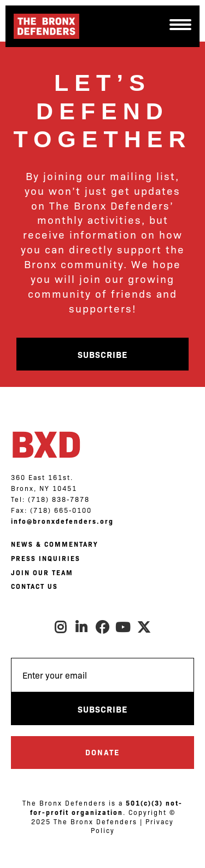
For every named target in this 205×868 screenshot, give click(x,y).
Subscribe (102, 354)
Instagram (61, 627)
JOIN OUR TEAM (42, 572)
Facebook (103, 627)
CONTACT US (34, 586)
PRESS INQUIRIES (46, 558)
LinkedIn (82, 627)
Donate (102, 752)
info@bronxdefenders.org (62, 521)
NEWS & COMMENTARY (54, 544)
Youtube (124, 627)
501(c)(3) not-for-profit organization (107, 808)
